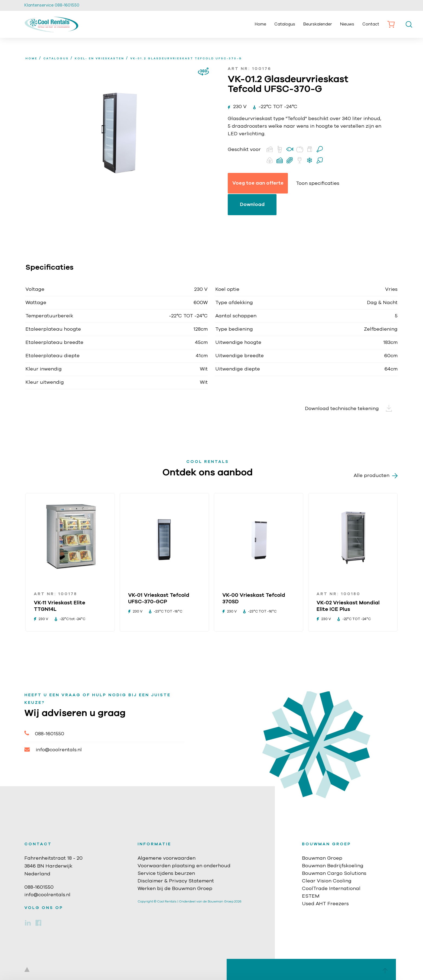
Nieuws (347, 24)
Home (261, 24)
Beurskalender (318, 24)
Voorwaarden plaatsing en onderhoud (184, 866)
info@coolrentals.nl (53, 749)
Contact (371, 24)
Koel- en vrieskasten (100, 59)
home (31, 59)
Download (252, 205)
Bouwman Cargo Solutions (334, 873)
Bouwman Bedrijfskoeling (333, 866)
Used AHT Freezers (325, 904)
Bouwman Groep (322, 858)
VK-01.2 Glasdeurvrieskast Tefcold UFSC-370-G (186, 59)
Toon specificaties (318, 183)
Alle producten (376, 476)
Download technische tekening (351, 409)
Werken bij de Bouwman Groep (175, 889)
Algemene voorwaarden (167, 858)
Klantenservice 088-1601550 (52, 5)
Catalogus (285, 24)
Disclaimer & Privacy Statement (176, 881)
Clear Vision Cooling (327, 881)
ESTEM (311, 896)
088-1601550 (44, 733)
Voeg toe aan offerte (258, 183)
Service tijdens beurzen (166, 873)
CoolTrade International (331, 889)
